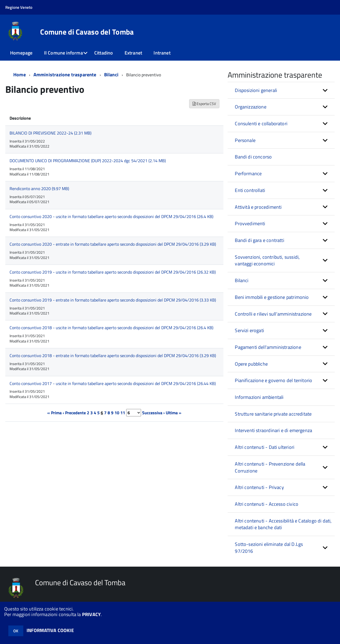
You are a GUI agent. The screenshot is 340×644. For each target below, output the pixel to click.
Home (20, 75)
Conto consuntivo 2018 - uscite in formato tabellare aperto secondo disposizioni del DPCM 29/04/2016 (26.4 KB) (111, 328)
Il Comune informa (63, 53)
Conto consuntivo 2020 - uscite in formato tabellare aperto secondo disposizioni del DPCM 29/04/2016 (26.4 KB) (111, 216)
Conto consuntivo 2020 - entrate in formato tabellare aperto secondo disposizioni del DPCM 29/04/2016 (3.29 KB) (113, 244)
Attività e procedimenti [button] (258, 207)
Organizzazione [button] (251, 107)
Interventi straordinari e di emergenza (273, 430)
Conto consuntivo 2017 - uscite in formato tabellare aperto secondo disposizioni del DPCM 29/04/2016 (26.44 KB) (113, 383)
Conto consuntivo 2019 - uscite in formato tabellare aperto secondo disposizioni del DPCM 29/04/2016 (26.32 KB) (113, 272)
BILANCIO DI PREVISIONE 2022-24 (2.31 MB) (50, 133)
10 (117, 413)
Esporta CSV (204, 104)
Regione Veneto (19, 7)
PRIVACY (91, 614)
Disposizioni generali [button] (256, 90)
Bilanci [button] (242, 280)
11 (123, 413)
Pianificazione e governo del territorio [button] (273, 380)
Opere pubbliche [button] (251, 364)
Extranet (133, 53)
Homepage (21, 53)
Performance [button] (248, 173)
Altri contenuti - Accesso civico (267, 504)
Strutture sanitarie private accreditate (273, 414)
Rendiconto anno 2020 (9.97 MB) (39, 189)
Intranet (162, 53)
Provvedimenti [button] (250, 223)
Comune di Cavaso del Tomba (87, 32)
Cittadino (104, 53)
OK (16, 631)
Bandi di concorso (253, 157)
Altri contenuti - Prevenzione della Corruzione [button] (270, 467)
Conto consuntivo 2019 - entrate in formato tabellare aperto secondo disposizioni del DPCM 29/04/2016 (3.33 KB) (113, 300)
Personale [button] (245, 140)
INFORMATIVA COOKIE (50, 630)
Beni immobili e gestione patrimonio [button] (272, 297)
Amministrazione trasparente (65, 75)
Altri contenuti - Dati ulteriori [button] (265, 447)
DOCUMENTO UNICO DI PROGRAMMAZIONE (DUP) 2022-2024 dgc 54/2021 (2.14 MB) (88, 161)
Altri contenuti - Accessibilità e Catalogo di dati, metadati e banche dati (283, 524)
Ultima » (174, 413)
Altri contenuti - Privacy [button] (259, 487)
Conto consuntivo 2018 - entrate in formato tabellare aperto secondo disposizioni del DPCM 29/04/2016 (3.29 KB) (113, 356)
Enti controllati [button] (250, 190)
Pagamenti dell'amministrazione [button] (268, 347)
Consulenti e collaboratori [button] (261, 124)
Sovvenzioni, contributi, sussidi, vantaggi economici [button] (267, 260)
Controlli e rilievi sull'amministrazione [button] (273, 314)
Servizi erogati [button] (249, 330)
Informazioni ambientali (259, 397)
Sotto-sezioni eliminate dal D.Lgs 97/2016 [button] (269, 548)
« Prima (54, 413)
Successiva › (153, 413)
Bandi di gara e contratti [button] (260, 240)
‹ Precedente (74, 413)
